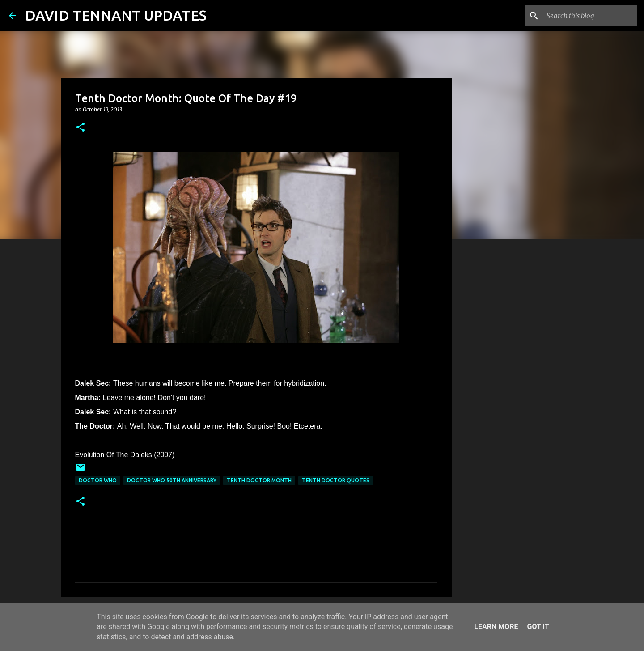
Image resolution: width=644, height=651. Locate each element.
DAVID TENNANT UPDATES (116, 15)
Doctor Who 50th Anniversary (172, 480)
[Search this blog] (590, 16)
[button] (80, 128)
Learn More (496, 627)
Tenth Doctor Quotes (336, 480)
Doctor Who (98, 480)
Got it (538, 627)
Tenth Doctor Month (259, 480)
